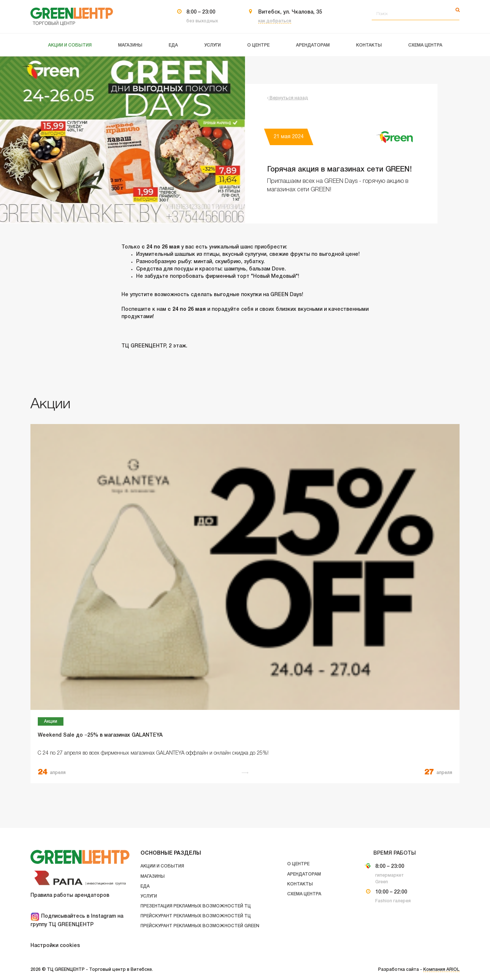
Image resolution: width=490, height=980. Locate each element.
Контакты (300, 884)
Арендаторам (304, 874)
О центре (298, 864)
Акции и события (162, 866)
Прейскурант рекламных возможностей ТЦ (196, 916)
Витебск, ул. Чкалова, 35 (290, 12)
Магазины (153, 876)
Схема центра (304, 894)
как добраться (275, 21)
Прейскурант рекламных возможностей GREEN (200, 926)
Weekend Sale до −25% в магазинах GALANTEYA (100, 735)
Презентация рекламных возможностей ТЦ (196, 906)
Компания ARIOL (441, 970)
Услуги (149, 896)
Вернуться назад (288, 98)
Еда (145, 886)
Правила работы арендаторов (70, 896)
